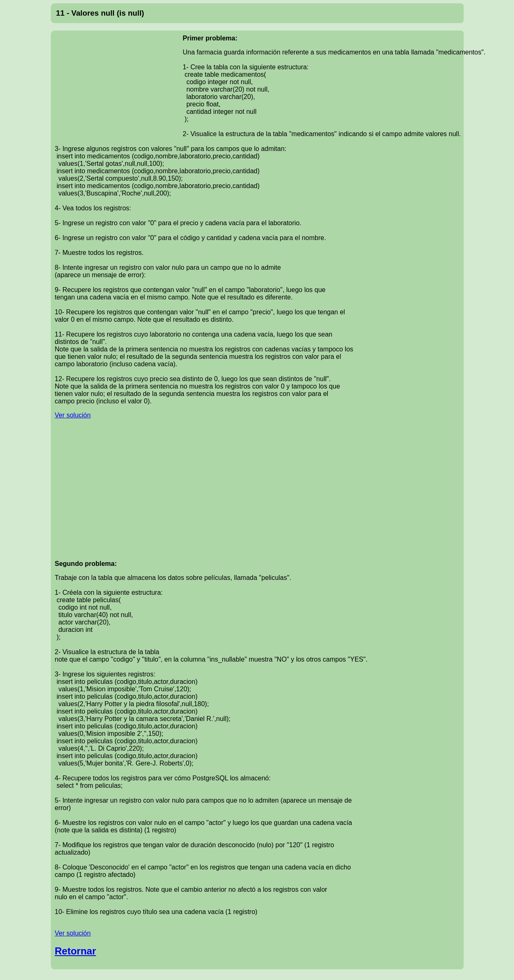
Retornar (76, 951)
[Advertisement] (119, 88)
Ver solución (73, 415)
